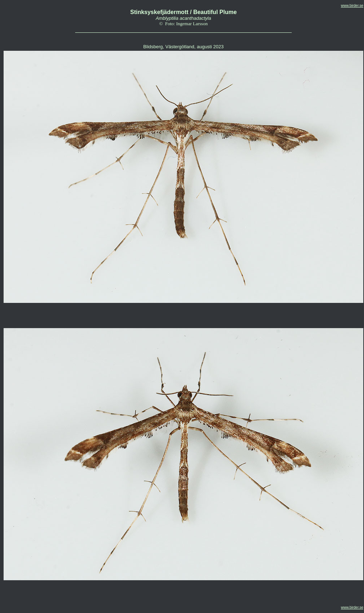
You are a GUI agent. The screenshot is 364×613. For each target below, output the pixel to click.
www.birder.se (352, 6)
